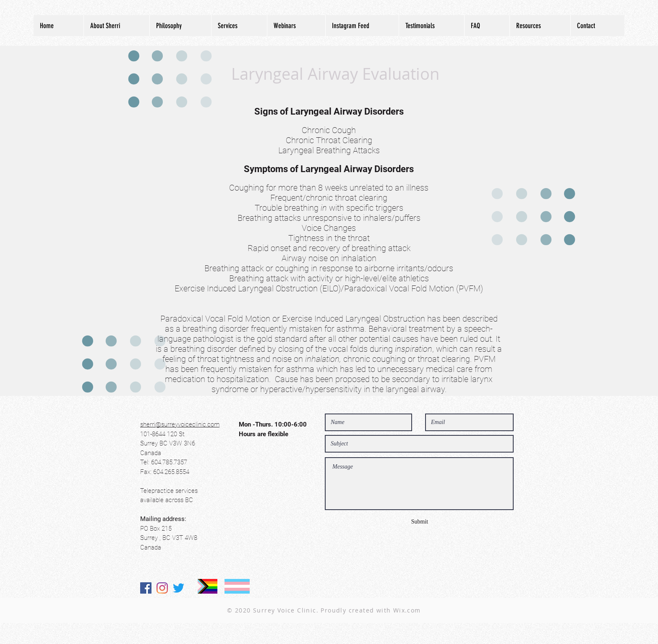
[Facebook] (146, 588)
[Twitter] (179, 588)
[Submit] (420, 522)
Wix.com (407, 610)
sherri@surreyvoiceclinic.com (180, 424)
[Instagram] (162, 588)
